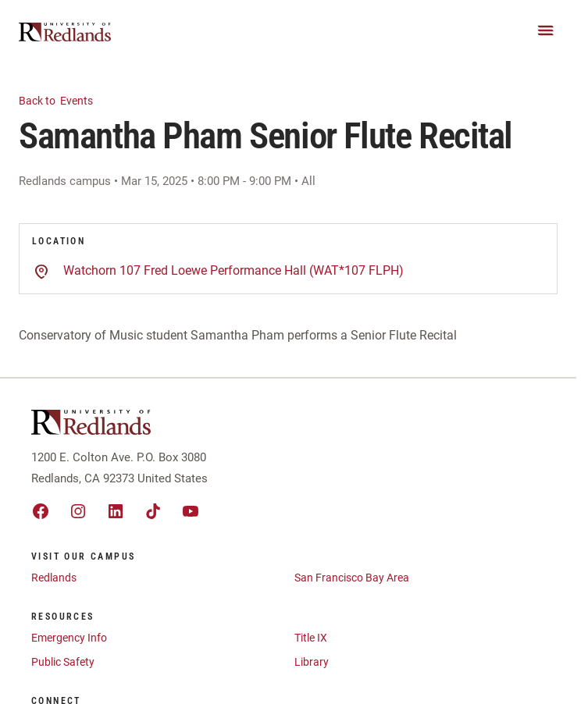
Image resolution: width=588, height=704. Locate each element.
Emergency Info (69, 638)
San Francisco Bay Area (352, 578)
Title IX (311, 638)
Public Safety (63, 662)
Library (312, 662)
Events (65, 100)
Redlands (54, 578)
